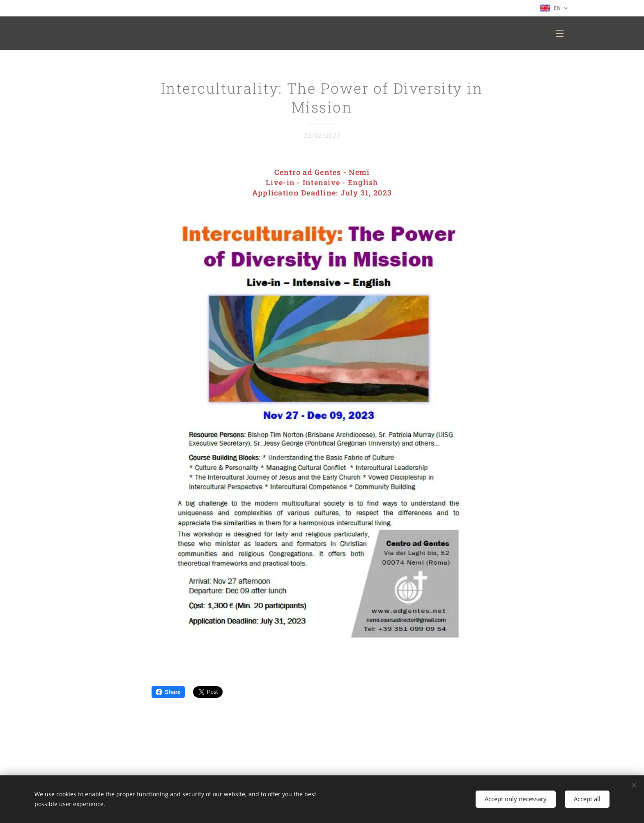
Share (168, 692)
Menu (560, 34)
